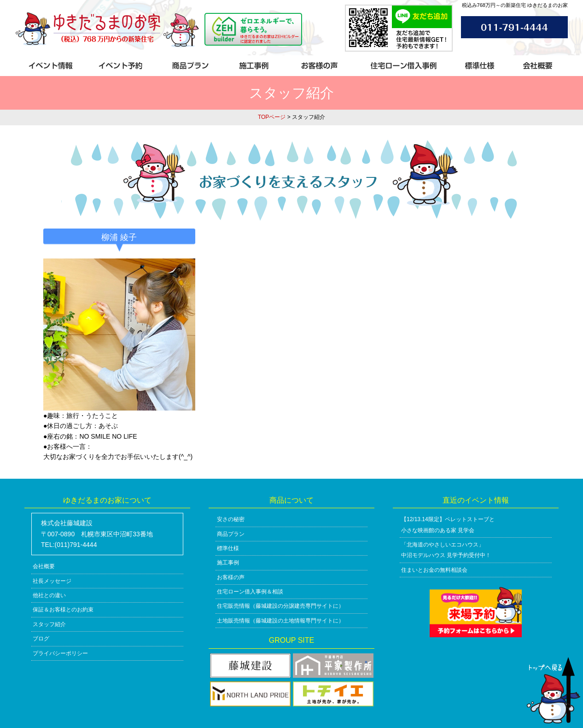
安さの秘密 (231, 519)
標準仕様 (228, 548)
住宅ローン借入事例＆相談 (250, 592)
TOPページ (272, 117)
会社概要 (44, 566)
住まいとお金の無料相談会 (434, 570)
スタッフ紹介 (49, 624)
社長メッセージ (52, 581)
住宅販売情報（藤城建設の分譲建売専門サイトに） (280, 606)
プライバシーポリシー (60, 653)
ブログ (41, 639)
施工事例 (228, 563)
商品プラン (231, 534)
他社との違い (49, 595)
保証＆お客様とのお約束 (63, 610)
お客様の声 (231, 577)
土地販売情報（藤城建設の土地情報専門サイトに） (280, 621)
